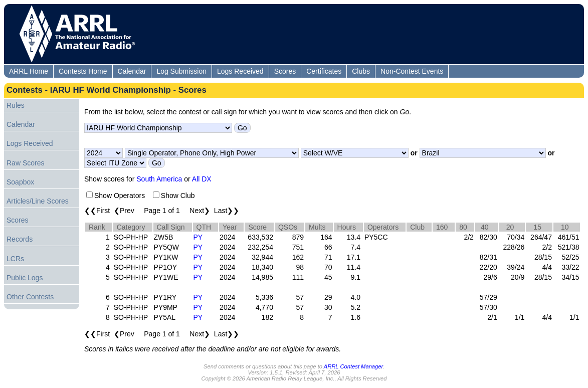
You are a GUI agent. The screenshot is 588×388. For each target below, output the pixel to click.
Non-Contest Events (412, 71)
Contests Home (83, 71)
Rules (16, 105)
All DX (202, 179)
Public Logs (25, 278)
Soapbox (20, 182)
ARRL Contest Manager (353, 366)
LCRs (15, 259)
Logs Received (240, 71)
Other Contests (30, 297)
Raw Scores (25, 163)
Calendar (132, 71)
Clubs (361, 71)
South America (159, 179)
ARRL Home (29, 71)
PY (198, 237)
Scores (285, 71)
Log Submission (181, 71)
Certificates (324, 71)
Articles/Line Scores (38, 201)
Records (20, 239)
